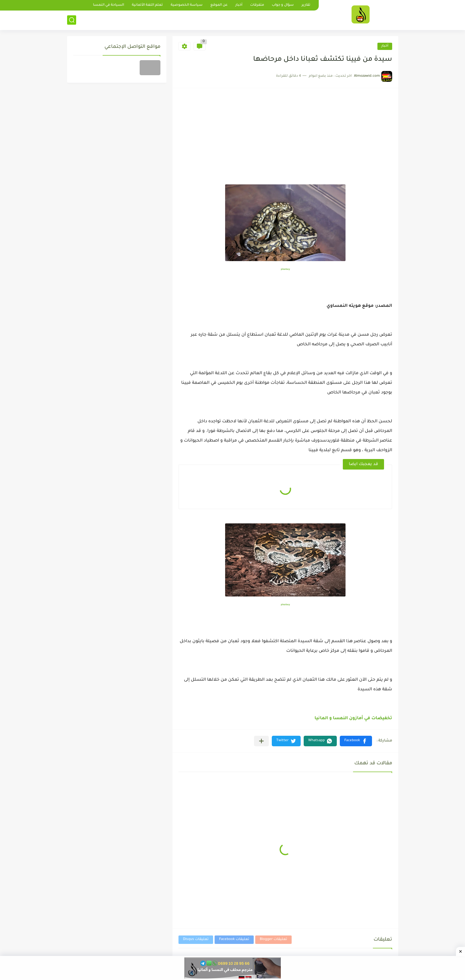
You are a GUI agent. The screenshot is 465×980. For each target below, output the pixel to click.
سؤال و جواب (283, 5)
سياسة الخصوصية (187, 5)
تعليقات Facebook (234, 940)
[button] (356, 741)
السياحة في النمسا (108, 5)
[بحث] (72, 20)
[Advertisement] (285, 139)
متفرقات (257, 5)
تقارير (306, 5)
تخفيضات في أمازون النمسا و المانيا (353, 719)
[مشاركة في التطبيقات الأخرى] (261, 741)
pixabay (285, 269)
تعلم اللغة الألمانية (147, 5)
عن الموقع (219, 5)
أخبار (239, 5)
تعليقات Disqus (196, 940)
